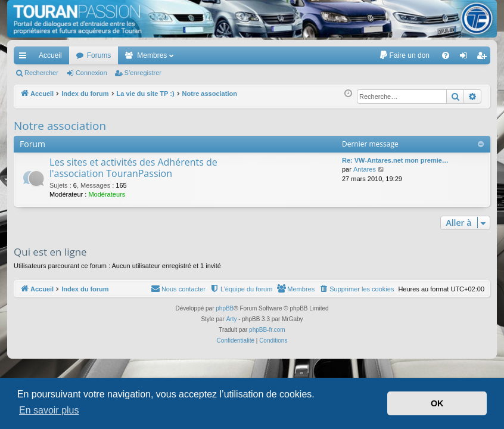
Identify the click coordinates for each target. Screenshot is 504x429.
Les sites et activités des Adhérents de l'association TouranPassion (133, 168)
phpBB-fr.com (267, 330)
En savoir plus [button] (49, 410)
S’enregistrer (143, 73)
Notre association (60, 126)
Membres (152, 55)
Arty (232, 319)
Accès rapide (25, 58)
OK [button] (437, 403)
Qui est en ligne (50, 252)
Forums (99, 55)
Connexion (91, 73)
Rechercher (41, 73)
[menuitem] (404, 55)
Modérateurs (107, 194)
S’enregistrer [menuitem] (484, 58)
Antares (365, 169)
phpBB (225, 308)
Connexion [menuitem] (466, 58)
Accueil (50, 55)
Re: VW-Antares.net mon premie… (395, 160)
